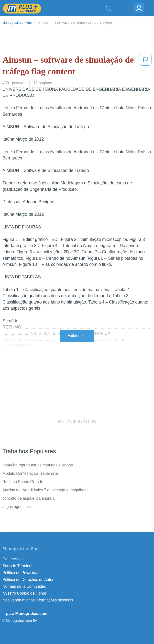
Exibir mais (77, 336)
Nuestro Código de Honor (24, 593)
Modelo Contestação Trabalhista (30, 473)
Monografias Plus (17, 23)
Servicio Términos (18, 566)
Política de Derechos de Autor (28, 580)
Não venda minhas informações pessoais (38, 600)
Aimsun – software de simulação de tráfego (75, 23)
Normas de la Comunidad (24, 586)
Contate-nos (13, 559)
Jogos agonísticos (18, 507)
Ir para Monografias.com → (27, 614)
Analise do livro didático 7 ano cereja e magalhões (45, 490)
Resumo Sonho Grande (23, 482)
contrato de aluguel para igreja (28, 498)
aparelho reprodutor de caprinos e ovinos (38, 465)
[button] (146, 67)
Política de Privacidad (21, 573)
